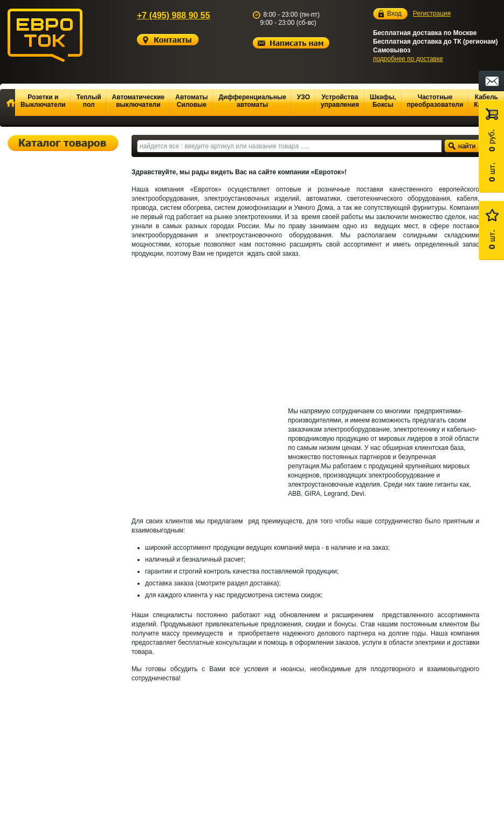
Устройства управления (340, 101)
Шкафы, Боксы (383, 101)
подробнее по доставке (408, 59)
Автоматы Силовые (191, 101)
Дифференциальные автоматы (253, 101)
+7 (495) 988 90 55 (174, 15)
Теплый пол (89, 101)
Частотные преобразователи (435, 101)
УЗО (303, 97)
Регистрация (432, 13)
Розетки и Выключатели (43, 101)
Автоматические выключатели (139, 101)
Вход (394, 14)
